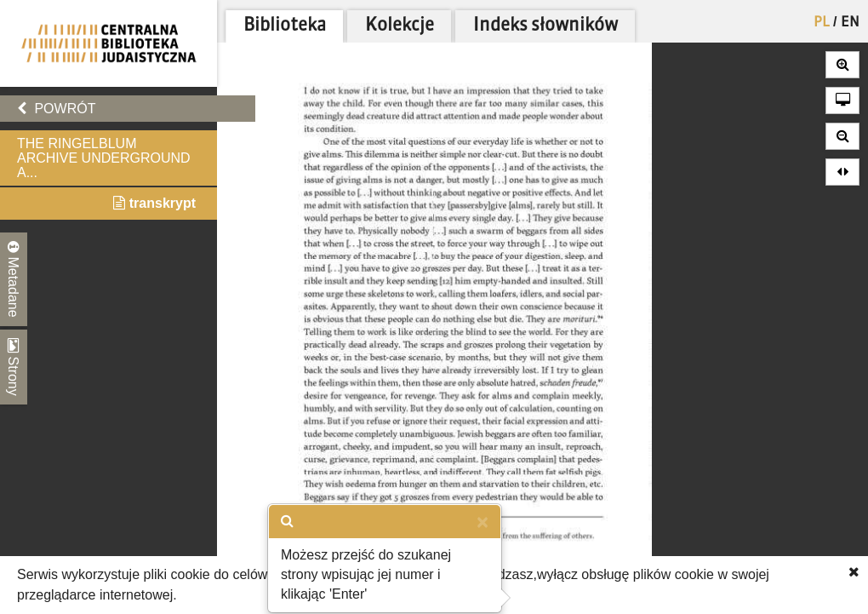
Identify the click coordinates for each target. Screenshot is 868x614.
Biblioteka (285, 26)
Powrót (56, 109)
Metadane (14, 279)
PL (822, 23)
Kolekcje (400, 26)
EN (850, 23)
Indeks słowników (545, 26)
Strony (14, 367)
